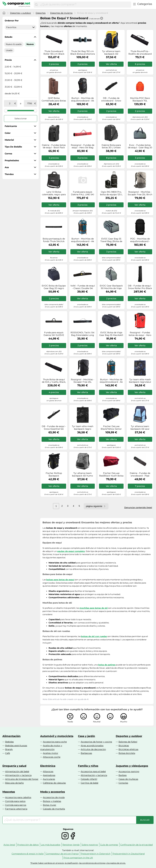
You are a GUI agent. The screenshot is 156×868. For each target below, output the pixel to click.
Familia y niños (88, 766)
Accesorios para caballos (18, 797)
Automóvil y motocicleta (57, 736)
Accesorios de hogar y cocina (96, 742)
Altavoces (48, 771)
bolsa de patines (107, 665)
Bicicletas (124, 746)
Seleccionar (21, 119)
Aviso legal (9, 845)
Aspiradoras (49, 775)
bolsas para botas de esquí (60, 580)
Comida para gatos (15, 801)
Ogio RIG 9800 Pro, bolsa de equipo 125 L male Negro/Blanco (111, 193)
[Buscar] (36, 5)
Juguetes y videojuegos (132, 766)
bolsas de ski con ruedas (94, 636)
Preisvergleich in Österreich (96, 854)
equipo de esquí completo (71, 551)
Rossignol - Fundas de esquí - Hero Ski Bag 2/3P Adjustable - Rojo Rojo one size (83, 146)
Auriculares (49, 779)
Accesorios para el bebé (93, 771)
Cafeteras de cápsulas (54, 783)
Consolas (123, 783)
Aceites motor (51, 753)
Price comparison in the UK (78, 858)
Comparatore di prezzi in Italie (28, 854)
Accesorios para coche (55, 742)
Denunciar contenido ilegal (138, 507)
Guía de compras (109, 845)
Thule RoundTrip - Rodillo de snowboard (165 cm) (140, 53)
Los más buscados (51, 845)
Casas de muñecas (128, 779)
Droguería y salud (14, 766)
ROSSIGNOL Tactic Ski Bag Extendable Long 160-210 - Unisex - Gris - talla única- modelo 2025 (82, 334)
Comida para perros (16, 805)
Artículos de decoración (93, 749)
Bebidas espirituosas (16, 746)
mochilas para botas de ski (94, 608)
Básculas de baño (14, 783)
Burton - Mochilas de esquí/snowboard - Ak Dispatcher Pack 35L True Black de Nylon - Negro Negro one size (83, 99)
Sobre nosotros (90, 845)
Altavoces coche (52, 757)
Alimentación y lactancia (18, 775)
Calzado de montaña (54, 809)
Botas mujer (50, 805)
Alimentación (12, 736)
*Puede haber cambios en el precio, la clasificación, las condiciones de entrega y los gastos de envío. (78, 863)
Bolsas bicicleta (127, 753)
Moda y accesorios (53, 792)
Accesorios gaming (129, 771)
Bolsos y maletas (52, 801)
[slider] (6, 110)
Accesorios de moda (54, 797)
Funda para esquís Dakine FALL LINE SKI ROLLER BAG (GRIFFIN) (82, 193)
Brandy (9, 749)
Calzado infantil (89, 779)
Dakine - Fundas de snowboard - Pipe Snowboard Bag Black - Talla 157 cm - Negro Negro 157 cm (140, 474)
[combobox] (85, 5)
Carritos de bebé (90, 783)
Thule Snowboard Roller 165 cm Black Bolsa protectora (54, 53)
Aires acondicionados (92, 746)
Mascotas (9, 792)
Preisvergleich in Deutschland (129, 854)
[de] (10, 103)
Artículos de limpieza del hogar (22, 779)
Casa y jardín (87, 736)
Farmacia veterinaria (16, 809)
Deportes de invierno (61, 13)
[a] (30, 103)
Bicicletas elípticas (128, 749)
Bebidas (9, 742)
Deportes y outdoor (21, 13)
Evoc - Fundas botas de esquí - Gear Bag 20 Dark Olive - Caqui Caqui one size (140, 146)
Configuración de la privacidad (136, 845)
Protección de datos (28, 845)
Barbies (123, 775)
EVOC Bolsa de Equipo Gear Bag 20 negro (54, 287)
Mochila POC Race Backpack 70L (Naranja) (140, 99)
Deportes (41, 13)
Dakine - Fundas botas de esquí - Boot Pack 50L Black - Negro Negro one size (54, 146)
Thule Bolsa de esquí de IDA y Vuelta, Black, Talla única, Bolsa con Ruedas (54, 381)
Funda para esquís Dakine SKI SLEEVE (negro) (54, 334)
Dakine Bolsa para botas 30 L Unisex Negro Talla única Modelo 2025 (111, 146)
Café (8, 753)
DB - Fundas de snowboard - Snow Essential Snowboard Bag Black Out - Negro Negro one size (111, 99)
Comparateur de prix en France (62, 854)
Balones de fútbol (128, 742)
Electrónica (48, 766)
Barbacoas (86, 753)
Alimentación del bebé (17, 771)
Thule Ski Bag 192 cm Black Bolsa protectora (83, 53)
